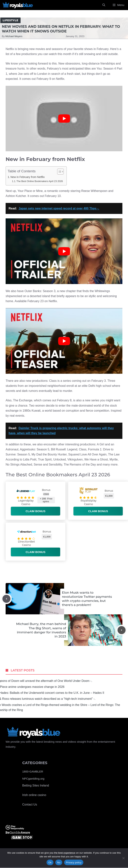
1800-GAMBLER (33, 771)
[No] (123, 858)
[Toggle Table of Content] (59, 172)
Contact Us (30, 804)
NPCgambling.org (33, 779)
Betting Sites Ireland (36, 785)
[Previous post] (6, 599)
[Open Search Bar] (104, 5)
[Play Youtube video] (64, 119)
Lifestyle (10, 20)
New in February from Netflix (28, 177)
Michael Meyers (14, 36)
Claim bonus (36, 511)
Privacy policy (74, 862)
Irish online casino (34, 795)
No (59, 862)
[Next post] (122, 630)
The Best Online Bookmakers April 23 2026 (40, 181)
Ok (50, 862)
